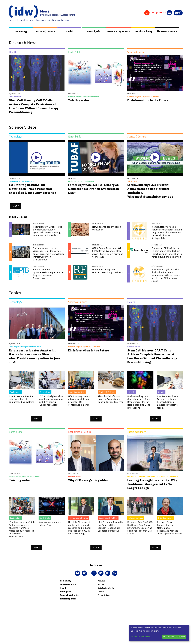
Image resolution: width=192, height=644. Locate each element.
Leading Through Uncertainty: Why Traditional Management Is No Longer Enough (152, 484)
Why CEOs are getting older (88, 480)
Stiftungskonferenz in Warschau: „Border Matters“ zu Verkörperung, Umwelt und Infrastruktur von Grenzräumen (49, 254)
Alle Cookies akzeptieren (174, 637)
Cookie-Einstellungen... (141, 637)
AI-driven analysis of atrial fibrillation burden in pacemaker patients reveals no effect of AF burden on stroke (166, 275)
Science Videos (167, 31)
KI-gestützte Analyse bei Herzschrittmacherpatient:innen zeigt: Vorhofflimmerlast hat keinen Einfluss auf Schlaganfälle (168, 233)
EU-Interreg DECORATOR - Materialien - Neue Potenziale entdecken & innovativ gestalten (33, 189)
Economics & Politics (118, 31)
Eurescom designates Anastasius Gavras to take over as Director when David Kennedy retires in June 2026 (35, 356)
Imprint (101, 585)
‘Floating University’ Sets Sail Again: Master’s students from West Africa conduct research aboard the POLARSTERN (22, 529)
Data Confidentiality (106, 588)
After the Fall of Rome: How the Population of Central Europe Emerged (111, 399)
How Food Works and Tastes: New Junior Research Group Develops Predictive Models (168, 402)
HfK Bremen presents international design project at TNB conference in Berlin (79, 401)
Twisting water (79, 100)
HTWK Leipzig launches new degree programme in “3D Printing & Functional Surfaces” (51, 401)
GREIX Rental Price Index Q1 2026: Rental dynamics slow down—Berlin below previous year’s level (108, 253)
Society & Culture (45, 31)
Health (69, 31)
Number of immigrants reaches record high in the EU (108, 271)
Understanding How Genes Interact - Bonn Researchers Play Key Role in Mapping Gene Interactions (139, 402)
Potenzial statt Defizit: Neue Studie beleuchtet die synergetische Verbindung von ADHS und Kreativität (47, 231)
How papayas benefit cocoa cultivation (107, 228)
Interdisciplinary (143, 31)
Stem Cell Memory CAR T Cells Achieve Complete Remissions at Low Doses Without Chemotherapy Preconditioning (34, 106)
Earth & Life (93, 31)
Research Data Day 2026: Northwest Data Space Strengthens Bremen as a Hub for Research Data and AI (140, 528)
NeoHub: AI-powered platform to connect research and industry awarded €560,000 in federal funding (80, 528)
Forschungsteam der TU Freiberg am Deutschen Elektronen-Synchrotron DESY (94, 189)
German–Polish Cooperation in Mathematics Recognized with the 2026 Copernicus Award (169, 528)
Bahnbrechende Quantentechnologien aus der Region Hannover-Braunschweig (49, 274)
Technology (21, 31)
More (16, 206)
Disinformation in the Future (148, 100)
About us (101, 581)
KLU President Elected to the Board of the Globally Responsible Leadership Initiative (111, 526)
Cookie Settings (104, 595)
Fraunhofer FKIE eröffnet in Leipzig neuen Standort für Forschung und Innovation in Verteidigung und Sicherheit (167, 253)
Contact (101, 592)
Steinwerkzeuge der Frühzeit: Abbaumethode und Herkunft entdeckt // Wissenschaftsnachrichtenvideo (150, 191)
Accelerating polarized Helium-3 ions (50, 524)
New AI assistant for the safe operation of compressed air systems (22, 399)
